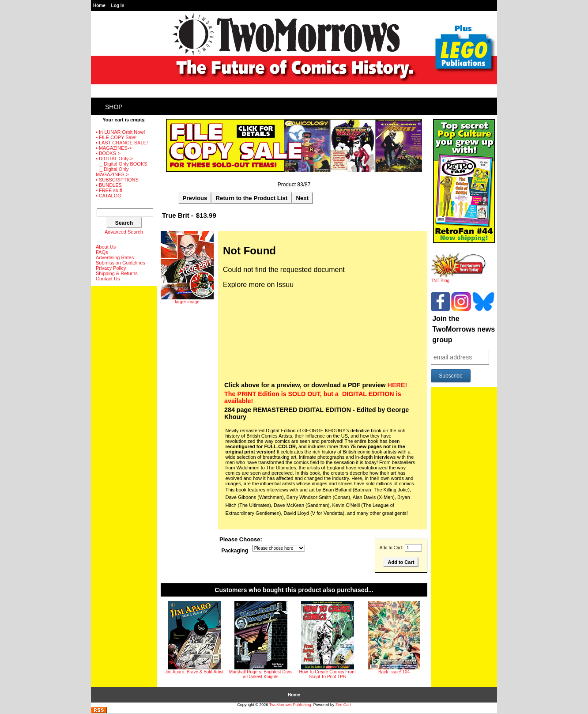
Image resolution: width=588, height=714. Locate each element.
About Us (106, 247)
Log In (118, 6)
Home (99, 6)
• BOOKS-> (108, 153)
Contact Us (108, 279)
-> (114, 159)
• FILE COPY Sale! (116, 137)
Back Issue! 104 (394, 672)
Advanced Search (124, 232)
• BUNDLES (109, 185)
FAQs (102, 252)
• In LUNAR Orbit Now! (120, 132)
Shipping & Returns (117, 273)
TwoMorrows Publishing (290, 705)
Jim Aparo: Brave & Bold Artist (194, 672)
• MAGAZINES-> (114, 148)
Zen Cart (343, 705)
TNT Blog (458, 279)
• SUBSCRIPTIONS (117, 180)
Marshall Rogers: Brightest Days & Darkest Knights (261, 674)
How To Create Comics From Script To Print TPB (327, 674)
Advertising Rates (115, 257)
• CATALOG (109, 196)
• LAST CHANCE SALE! (122, 143)
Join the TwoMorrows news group (464, 329)
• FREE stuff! (110, 190)
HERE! (397, 385)
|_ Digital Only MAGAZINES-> (112, 172)
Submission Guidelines (121, 263)
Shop (114, 107)
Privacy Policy (111, 268)
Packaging (235, 551)
